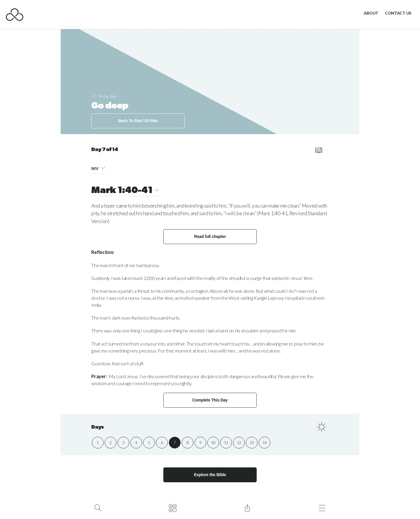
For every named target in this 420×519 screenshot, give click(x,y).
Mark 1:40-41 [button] (126, 191)
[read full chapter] (319, 150)
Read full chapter (210, 236)
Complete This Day (210, 400)
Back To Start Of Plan (138, 121)
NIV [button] (99, 168)
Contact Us (398, 13)
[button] (103, 168)
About (371, 13)
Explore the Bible (210, 475)
